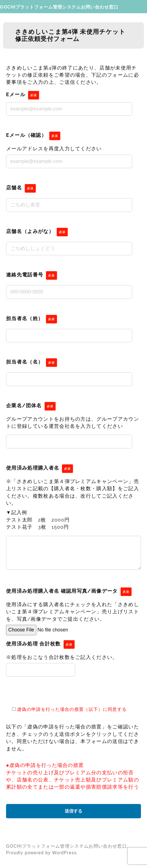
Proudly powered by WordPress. (42, 853)
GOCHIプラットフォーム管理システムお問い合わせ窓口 (59, 7)
